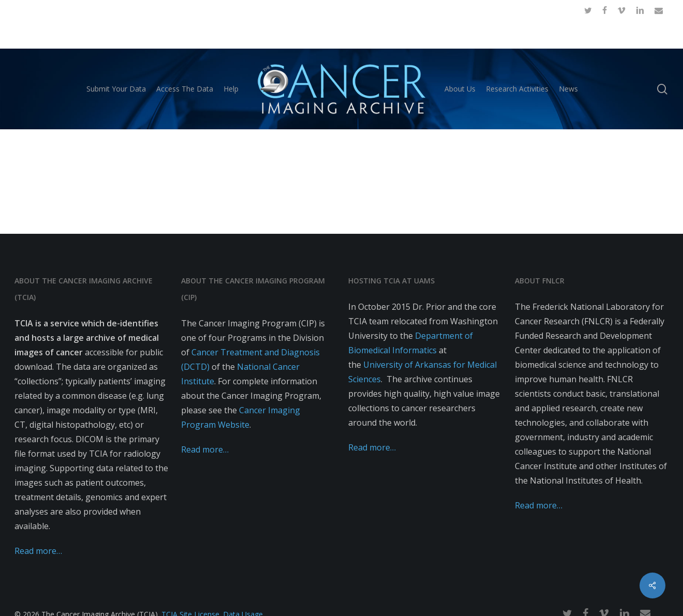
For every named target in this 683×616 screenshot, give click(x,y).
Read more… (38, 551)
